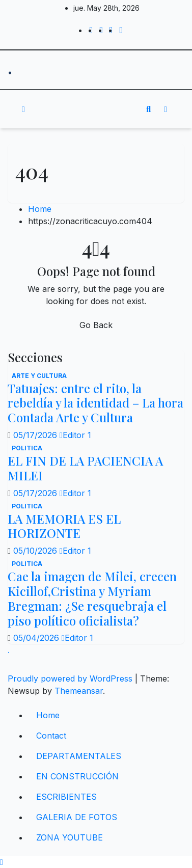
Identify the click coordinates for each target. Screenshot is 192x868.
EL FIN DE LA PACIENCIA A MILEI (85, 468)
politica (27, 448)
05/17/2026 (36, 435)
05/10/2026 (36, 551)
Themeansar (79, 691)
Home (40, 209)
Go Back (96, 325)
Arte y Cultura (39, 376)
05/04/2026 (37, 638)
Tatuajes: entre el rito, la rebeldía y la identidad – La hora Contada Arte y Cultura (95, 403)
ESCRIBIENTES (66, 797)
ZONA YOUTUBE (70, 837)
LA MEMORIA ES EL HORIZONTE (64, 526)
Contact (51, 736)
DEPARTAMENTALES (79, 756)
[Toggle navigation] (89, 109)
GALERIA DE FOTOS (77, 817)
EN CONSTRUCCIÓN (77, 776)
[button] (148, 109)
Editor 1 (75, 435)
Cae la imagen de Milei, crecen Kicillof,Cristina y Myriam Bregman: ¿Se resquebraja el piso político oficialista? (92, 598)
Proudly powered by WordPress (71, 679)
